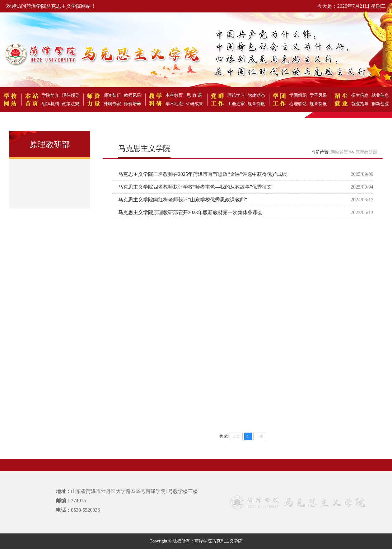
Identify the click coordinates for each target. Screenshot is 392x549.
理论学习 (236, 95)
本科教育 (174, 95)
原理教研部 (366, 152)
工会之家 (236, 104)
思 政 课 (194, 95)
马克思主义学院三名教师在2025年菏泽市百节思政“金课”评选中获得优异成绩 (203, 174)
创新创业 (380, 104)
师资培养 (133, 104)
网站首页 (339, 152)
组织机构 (50, 104)
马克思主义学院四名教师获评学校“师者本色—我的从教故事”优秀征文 (195, 187)
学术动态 (174, 104)
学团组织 (298, 95)
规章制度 (256, 104)
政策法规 (71, 104)
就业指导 (360, 104)
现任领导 (71, 95)
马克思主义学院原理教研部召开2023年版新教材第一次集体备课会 (190, 212)
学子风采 (318, 95)
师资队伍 (112, 95)
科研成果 (194, 104)
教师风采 (133, 95)
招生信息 (360, 95)
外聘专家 (112, 104)
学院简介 (50, 95)
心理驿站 (298, 104)
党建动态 (256, 95)
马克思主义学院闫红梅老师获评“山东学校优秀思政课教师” (183, 200)
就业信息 (380, 95)
